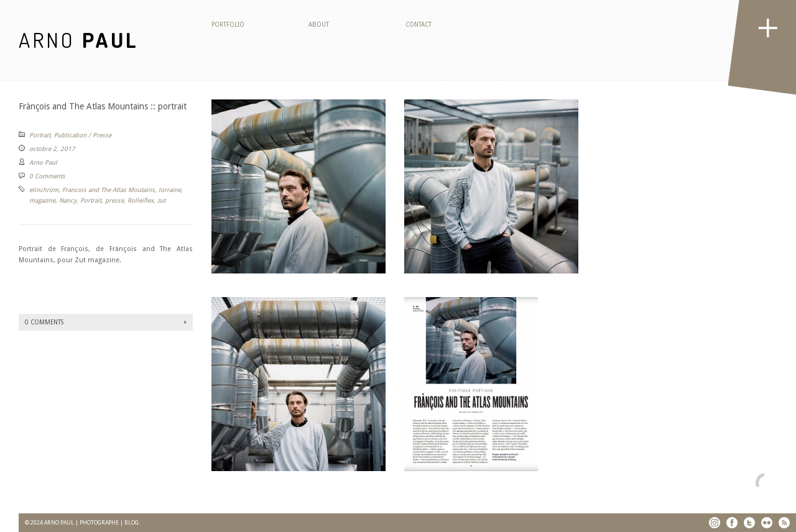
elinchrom (44, 190)
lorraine (170, 190)
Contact (419, 25)
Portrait (40, 135)
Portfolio (228, 25)
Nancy (68, 200)
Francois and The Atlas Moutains (109, 190)
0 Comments (47, 176)
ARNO (79, 39)
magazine (42, 200)
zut (161, 200)
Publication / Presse (83, 135)
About (319, 25)
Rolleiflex (141, 200)
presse (114, 200)
